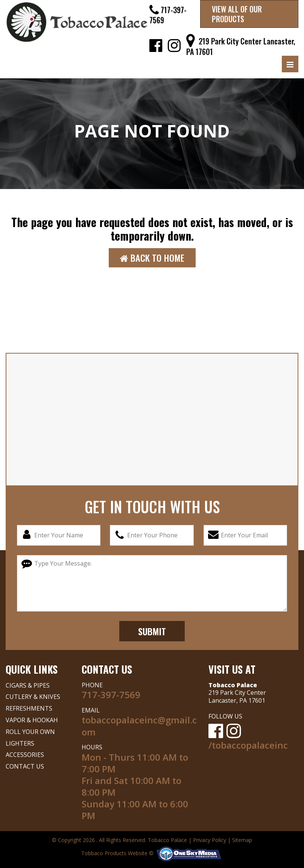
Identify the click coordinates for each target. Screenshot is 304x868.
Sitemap (242, 840)
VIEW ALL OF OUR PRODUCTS (237, 14)
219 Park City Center (237, 693)
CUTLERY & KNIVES (33, 697)
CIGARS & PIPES (28, 685)
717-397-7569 (168, 15)
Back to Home (152, 258)
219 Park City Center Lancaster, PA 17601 (241, 46)
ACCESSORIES (25, 755)
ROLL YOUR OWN (30, 732)
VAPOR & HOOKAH (32, 720)
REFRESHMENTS (29, 708)
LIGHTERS (20, 743)
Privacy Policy (210, 840)
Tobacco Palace (167, 840)
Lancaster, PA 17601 (237, 700)
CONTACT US (25, 766)
